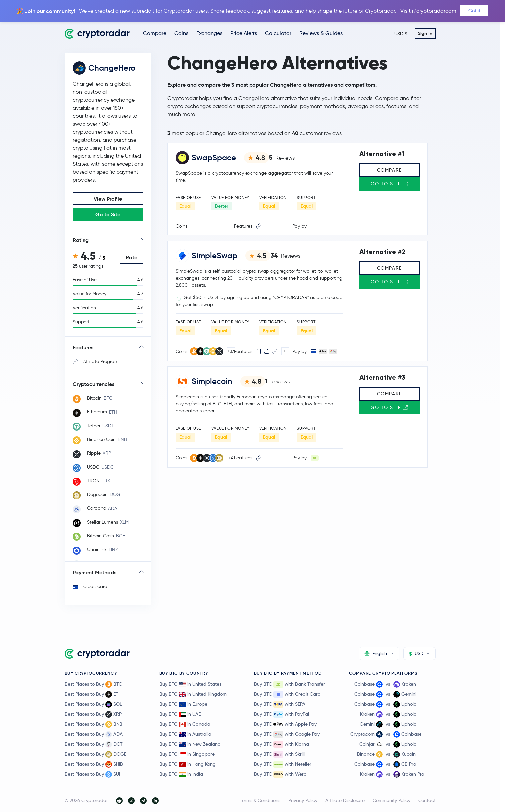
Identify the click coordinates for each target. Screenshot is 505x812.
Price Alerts (244, 33)
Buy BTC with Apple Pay (285, 724)
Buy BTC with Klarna (282, 744)
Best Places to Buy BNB (93, 724)
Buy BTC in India (181, 774)
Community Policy (391, 800)
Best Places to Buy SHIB (94, 764)
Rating (81, 240)
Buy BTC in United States (190, 684)
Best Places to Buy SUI (92, 774)
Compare (155, 33)
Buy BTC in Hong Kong (187, 764)
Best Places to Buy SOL (93, 704)
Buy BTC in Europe (183, 704)
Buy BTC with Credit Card (287, 694)
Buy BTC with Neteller (283, 764)
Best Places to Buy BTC (93, 684)
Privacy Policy (303, 800)
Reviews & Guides (321, 33)
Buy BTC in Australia (185, 734)
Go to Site (108, 214)
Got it (474, 11)
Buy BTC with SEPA (280, 704)
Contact (427, 800)
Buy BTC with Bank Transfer (290, 684)
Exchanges (209, 33)
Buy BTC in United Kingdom (193, 694)
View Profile (108, 199)
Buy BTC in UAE (180, 714)
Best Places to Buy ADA (94, 734)
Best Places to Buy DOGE (95, 754)
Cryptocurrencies (93, 384)
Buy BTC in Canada (185, 724)
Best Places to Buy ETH (93, 694)
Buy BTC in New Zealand (190, 744)
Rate (132, 257)
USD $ (401, 34)
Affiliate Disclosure (345, 800)
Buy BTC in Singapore (187, 754)
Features (83, 347)
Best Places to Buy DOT (94, 744)
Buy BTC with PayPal (282, 714)
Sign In (425, 33)
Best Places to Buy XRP (93, 714)
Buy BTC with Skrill (279, 754)
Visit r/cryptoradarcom (428, 11)
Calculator (278, 33)
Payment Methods (94, 572)
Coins (181, 33)
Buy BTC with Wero (280, 774)
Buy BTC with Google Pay (287, 734)
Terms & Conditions (260, 800)
